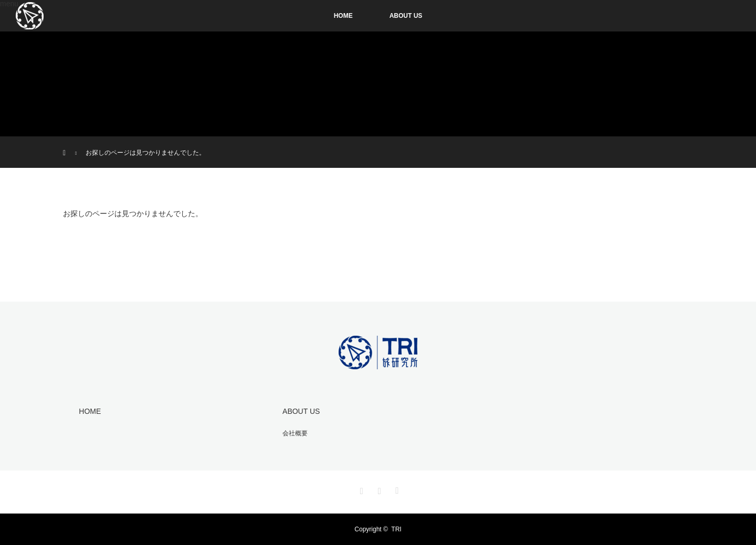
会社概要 (295, 433)
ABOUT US (406, 16)
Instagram (360, 489)
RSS (396, 489)
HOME (343, 16)
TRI (396, 529)
